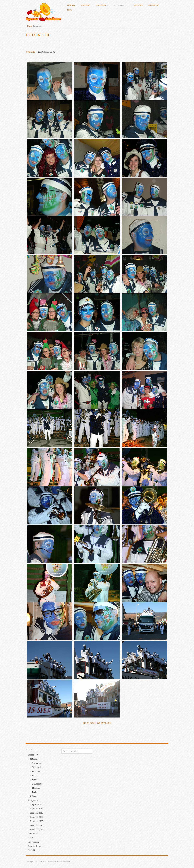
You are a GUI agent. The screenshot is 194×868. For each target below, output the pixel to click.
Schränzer (102, 5)
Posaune (36, 771)
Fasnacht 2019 (37, 809)
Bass (34, 775)
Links (70, 10)
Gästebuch (153, 5)
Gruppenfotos (37, 805)
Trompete (37, 763)
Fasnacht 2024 (37, 825)
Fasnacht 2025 (37, 829)
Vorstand (85, 5)
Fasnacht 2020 (37, 817)
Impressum (33, 842)
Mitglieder (35, 759)
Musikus (36, 788)
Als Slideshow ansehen (97, 723)
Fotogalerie (121, 5)
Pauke (35, 780)
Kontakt (71, 5)
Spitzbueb (138, 5)
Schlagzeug (37, 784)
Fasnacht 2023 (37, 821)
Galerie (31, 52)
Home (30, 26)
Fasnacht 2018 (37, 813)
